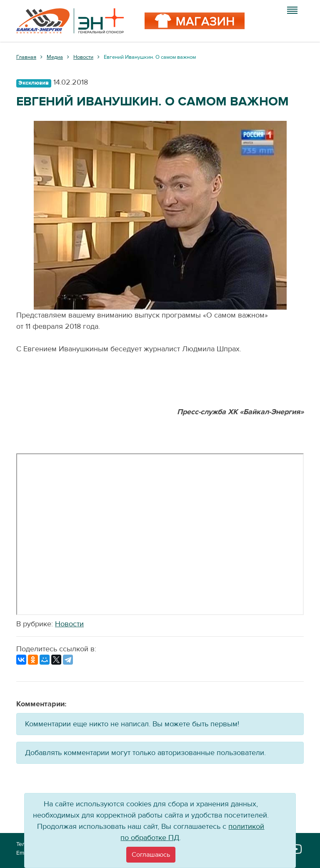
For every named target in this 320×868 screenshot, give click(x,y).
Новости (69, 624)
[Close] (151, 855)
